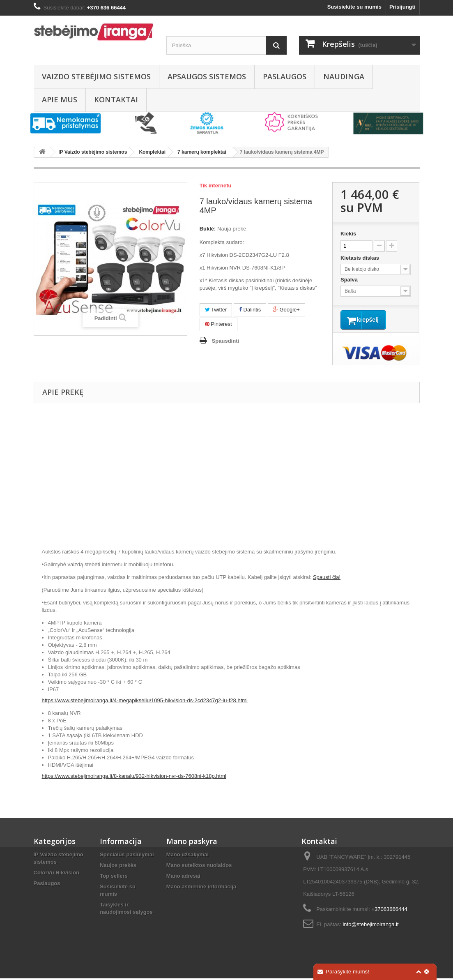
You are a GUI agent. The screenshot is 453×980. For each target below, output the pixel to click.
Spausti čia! (327, 579)
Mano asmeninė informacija (201, 888)
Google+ (286, 310)
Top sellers (114, 877)
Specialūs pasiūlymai (127, 856)
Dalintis (250, 310)
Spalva (350, 280)
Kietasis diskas (361, 258)
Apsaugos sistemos (207, 76)
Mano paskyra (192, 843)
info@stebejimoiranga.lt (370, 926)
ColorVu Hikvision (56, 874)
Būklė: (208, 229)
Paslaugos (285, 76)
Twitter (216, 310)
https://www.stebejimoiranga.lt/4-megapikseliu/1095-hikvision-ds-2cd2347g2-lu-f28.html (145, 702)
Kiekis (348, 234)
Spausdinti (225, 341)
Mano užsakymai (187, 856)
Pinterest (218, 324)
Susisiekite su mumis (354, 7)
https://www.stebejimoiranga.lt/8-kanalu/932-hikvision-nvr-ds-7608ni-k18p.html (134, 778)
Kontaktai (116, 99)
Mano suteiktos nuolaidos (199, 867)
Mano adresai (183, 877)
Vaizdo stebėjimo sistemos (96, 76)
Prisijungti (402, 7)
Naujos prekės (118, 867)
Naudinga (344, 76)
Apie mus (60, 99)
